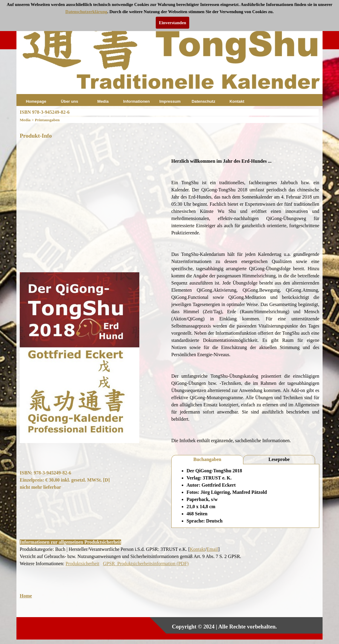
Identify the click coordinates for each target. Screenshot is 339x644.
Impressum (170, 101)
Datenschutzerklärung (86, 12)
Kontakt (237, 101)
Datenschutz (203, 101)
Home (26, 596)
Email (212, 549)
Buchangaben (207, 459)
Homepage (36, 101)
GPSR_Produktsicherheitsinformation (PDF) (146, 564)
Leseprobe (279, 459)
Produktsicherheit (82, 564)
